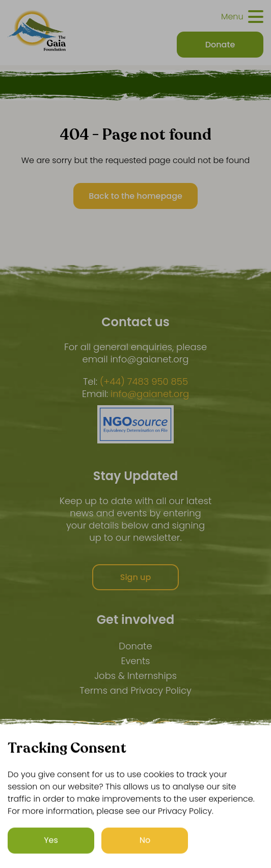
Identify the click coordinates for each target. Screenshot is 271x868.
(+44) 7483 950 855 (144, 382)
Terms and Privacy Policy (135, 690)
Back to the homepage (135, 196)
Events (135, 661)
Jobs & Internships (135, 676)
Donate (135, 646)
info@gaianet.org (150, 394)
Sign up (136, 577)
